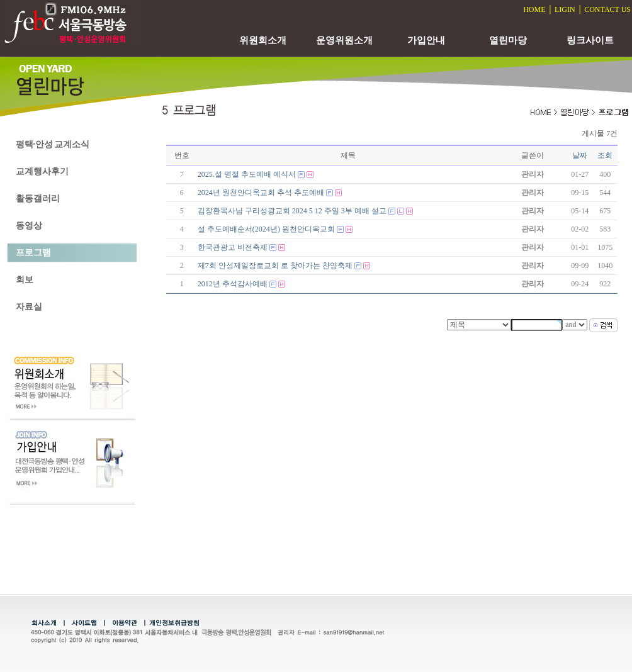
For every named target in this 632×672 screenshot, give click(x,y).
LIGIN (565, 9)
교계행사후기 (42, 171)
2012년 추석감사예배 (233, 284)
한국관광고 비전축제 (233, 247)
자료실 (29, 307)
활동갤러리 (38, 199)
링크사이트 (590, 40)
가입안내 (426, 40)
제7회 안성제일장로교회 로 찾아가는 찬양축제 (275, 266)
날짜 (580, 155)
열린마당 (508, 40)
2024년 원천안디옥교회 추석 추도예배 (261, 193)
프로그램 (33, 253)
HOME (534, 9)
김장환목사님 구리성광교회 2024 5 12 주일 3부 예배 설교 (292, 211)
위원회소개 (263, 40)
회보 (25, 280)
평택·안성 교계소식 (53, 144)
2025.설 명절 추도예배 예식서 (247, 174)
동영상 (29, 226)
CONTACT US (607, 9)
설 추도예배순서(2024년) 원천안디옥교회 (266, 229)
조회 (605, 155)
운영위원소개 (344, 40)
